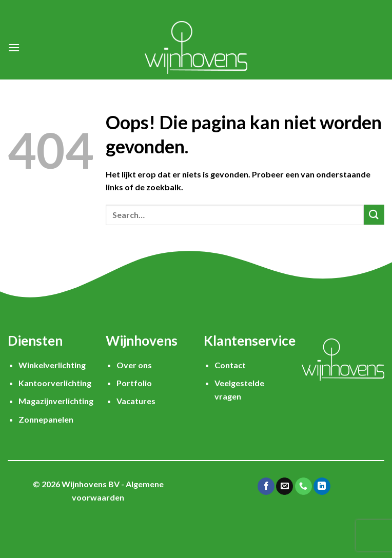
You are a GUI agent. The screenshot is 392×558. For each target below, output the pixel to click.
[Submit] (374, 215)
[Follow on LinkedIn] (322, 486)
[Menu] (14, 47)
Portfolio (134, 383)
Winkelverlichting (52, 365)
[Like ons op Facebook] (266, 486)
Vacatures (136, 401)
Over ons (134, 365)
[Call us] (303, 486)
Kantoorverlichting (55, 383)
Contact (230, 365)
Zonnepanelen (46, 419)
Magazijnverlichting (56, 401)
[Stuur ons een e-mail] (285, 486)
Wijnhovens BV (91, 484)
